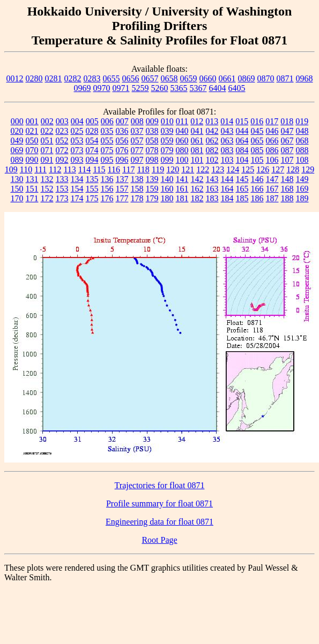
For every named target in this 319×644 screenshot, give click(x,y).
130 (17, 179)
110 (26, 169)
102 (212, 160)
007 (122, 121)
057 (137, 141)
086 (272, 150)
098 (152, 160)
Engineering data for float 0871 (159, 522)
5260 (160, 88)
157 (122, 189)
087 (287, 150)
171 (32, 198)
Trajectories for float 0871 (160, 485)
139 (152, 179)
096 (122, 160)
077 (137, 150)
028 (92, 131)
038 (152, 131)
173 (62, 198)
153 (62, 189)
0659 (189, 78)
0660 (208, 78)
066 (272, 141)
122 (203, 169)
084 (242, 150)
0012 (15, 78)
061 (197, 141)
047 (287, 131)
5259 (140, 88)
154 (77, 189)
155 (92, 189)
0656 (131, 78)
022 (47, 131)
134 (77, 179)
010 (167, 121)
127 (278, 169)
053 (77, 141)
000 (17, 121)
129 (308, 169)
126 (263, 169)
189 (302, 198)
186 (257, 198)
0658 (169, 78)
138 (137, 179)
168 (287, 189)
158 (137, 189)
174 (77, 198)
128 (293, 169)
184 (227, 198)
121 (188, 169)
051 (47, 141)
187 (272, 198)
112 (55, 169)
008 (137, 121)
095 (107, 160)
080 (182, 150)
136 (107, 179)
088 (302, 150)
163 (212, 189)
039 (167, 131)
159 (152, 189)
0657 (150, 78)
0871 (285, 78)
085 (257, 150)
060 (182, 141)
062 (212, 141)
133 (62, 179)
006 (107, 121)
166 (257, 189)
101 (197, 160)
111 (40, 169)
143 (212, 179)
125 (248, 169)
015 (242, 121)
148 (287, 179)
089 (17, 160)
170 (17, 198)
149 (302, 179)
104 (242, 160)
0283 (92, 78)
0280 (34, 78)
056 (122, 141)
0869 (247, 78)
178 (137, 198)
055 (107, 141)
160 (167, 189)
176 (107, 198)
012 (197, 121)
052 (62, 141)
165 (242, 189)
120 (173, 169)
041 (197, 131)
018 (287, 121)
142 (197, 179)
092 (62, 160)
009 (152, 121)
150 (17, 189)
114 (84, 169)
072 (62, 150)
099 (167, 160)
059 (167, 141)
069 (17, 150)
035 (107, 131)
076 (122, 150)
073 (77, 150)
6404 (218, 88)
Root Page (159, 540)
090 (32, 160)
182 (197, 198)
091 (47, 160)
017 (272, 121)
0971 (121, 88)
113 (69, 169)
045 (257, 131)
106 (272, 160)
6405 (237, 88)
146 (257, 179)
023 (62, 131)
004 (77, 121)
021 (32, 131)
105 (257, 160)
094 (92, 160)
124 (233, 169)
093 (77, 160)
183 (212, 198)
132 (47, 179)
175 (92, 198)
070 (32, 150)
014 (227, 121)
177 (122, 198)
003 (62, 121)
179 (152, 198)
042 (212, 131)
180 (167, 198)
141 (182, 179)
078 (152, 150)
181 (182, 198)
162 (197, 189)
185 (242, 198)
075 (107, 150)
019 (302, 121)
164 (227, 189)
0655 (112, 78)
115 (99, 169)
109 (11, 169)
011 (182, 121)
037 (137, 131)
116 (114, 169)
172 (47, 198)
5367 (198, 88)
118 (143, 169)
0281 (54, 78)
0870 (266, 78)
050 (32, 141)
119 (158, 169)
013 (212, 121)
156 (107, 189)
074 (92, 150)
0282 (73, 78)
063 (227, 141)
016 (257, 121)
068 (302, 141)
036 (122, 131)
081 (197, 150)
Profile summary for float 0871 (159, 503)
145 (242, 179)
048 (302, 131)
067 (287, 141)
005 (92, 121)
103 (227, 160)
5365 (179, 88)
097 (137, 160)
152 (47, 189)
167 (272, 189)
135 (92, 179)
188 (287, 198)
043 (227, 131)
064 (242, 141)
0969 (83, 88)
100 (182, 160)
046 (272, 131)
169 (302, 189)
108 (302, 160)
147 (272, 179)
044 (242, 131)
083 (227, 150)
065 (257, 141)
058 (152, 141)
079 (167, 150)
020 (17, 131)
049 (17, 141)
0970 (102, 88)
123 (218, 169)
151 (32, 189)
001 (32, 121)
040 (182, 131)
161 (182, 189)
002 (47, 121)
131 (32, 179)
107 (287, 160)
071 (47, 150)
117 (128, 169)
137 (122, 179)
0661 (227, 78)
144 (227, 179)
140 (167, 179)
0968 (305, 78)
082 (212, 150)
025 (77, 131)
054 (92, 141)
